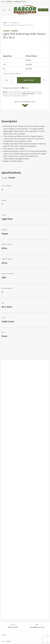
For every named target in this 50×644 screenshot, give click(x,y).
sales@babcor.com (37, 627)
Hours (4, 635)
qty (7, 80)
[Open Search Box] (10, 10)
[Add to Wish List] (44, 80)
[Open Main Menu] (4, 10)
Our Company (7, 641)
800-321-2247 (13, 627)
